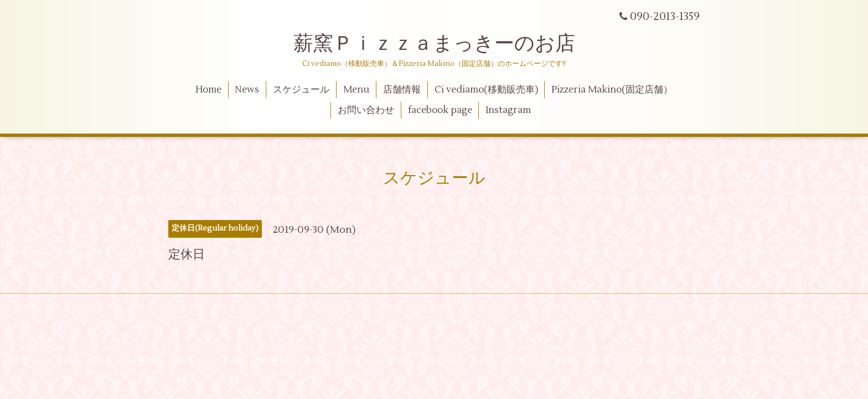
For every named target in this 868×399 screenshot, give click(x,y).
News (247, 90)
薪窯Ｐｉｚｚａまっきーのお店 (444, 44)
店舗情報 (402, 90)
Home (208, 90)
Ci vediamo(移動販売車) (486, 90)
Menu (356, 90)
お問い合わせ (366, 110)
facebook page (440, 110)
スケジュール (301, 90)
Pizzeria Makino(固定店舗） (612, 90)
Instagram (508, 110)
